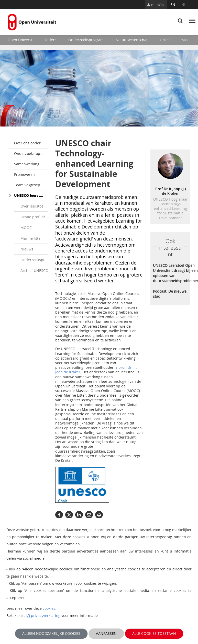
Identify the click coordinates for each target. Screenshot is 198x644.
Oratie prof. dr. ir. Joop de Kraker (36, 217)
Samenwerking (27, 164)
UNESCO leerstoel (30, 195)
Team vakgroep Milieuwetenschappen (31, 185)
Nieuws (27, 249)
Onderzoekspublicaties (36, 260)
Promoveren (24, 174)
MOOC (26, 228)
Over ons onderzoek (31, 143)
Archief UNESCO (34, 271)
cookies (49, 608)
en (173, 4)
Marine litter (31, 238)
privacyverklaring (46, 616)
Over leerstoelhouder (36, 206)
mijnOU (156, 5)
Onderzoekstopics (29, 153)
